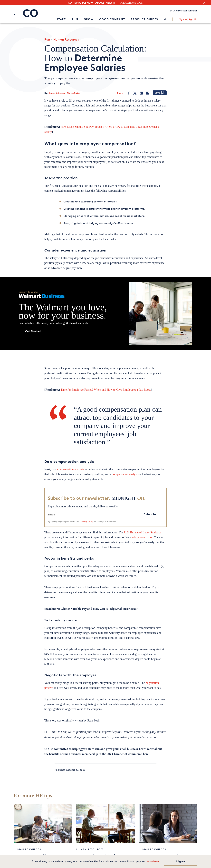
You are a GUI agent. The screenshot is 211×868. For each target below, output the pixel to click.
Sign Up (193, 19)
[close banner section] (204, 3)
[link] (165, 19)
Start (61, 19)
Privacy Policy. (87, 520)
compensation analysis (71, 468)
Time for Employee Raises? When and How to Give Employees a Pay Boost (106, 388)
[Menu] (15, 13)
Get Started (33, 330)
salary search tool (142, 536)
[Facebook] (129, 91)
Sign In (183, 19)
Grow (89, 19)
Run (75, 19)
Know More (153, 861)
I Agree (180, 861)
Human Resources (66, 38)
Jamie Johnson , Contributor (64, 91)
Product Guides (144, 19)
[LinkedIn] (141, 91)
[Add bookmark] (160, 91)
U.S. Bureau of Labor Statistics (143, 531)
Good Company (112, 19)
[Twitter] (135, 91)
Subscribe (150, 512)
